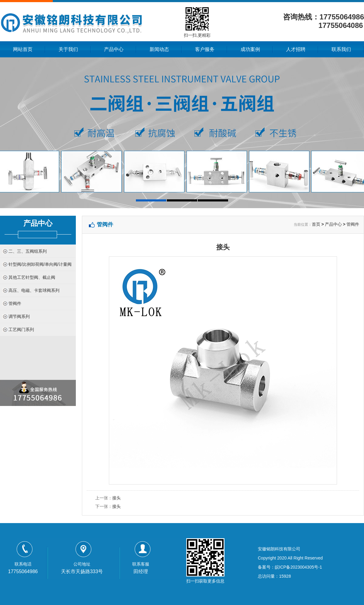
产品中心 (114, 49)
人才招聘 (296, 49)
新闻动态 (159, 49)
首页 (316, 224)
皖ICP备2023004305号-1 (298, 567)
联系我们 (341, 49)
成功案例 (250, 49)
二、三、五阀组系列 (28, 251)
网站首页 (23, 49)
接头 (116, 498)
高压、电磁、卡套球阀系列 (34, 290)
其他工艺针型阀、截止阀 (32, 277)
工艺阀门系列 (21, 330)
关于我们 (68, 49)
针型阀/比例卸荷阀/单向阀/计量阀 (40, 264)
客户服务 (205, 49)
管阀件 (15, 303)
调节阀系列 (19, 316)
